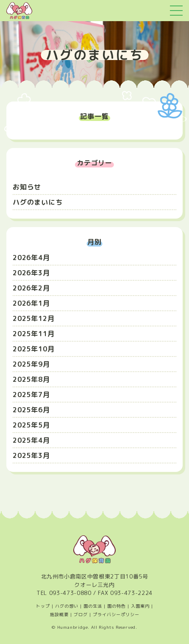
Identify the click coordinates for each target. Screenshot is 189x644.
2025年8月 (31, 379)
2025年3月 (31, 455)
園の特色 (117, 606)
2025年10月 (33, 349)
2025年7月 (31, 395)
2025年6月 (31, 410)
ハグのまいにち (38, 202)
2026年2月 (31, 288)
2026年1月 (31, 303)
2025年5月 (31, 425)
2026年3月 (31, 273)
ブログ (81, 614)
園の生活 (93, 606)
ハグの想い (67, 606)
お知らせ (27, 187)
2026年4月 (31, 258)
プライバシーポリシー (116, 614)
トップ (43, 606)
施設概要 (59, 614)
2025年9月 (31, 364)
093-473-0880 (70, 593)
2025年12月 (33, 318)
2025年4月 (31, 440)
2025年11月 (33, 334)
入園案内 (140, 606)
